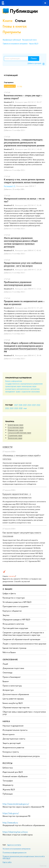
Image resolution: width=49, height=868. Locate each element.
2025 (25, 405)
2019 (16, 408)
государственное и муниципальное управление (24, 384)
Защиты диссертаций (12, 743)
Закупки (6, 615)
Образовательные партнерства (16, 707)
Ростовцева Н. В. (10, 186)
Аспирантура (8, 690)
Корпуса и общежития (12, 611)
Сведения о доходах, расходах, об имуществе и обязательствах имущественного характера (23, 634)
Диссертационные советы (14, 739)
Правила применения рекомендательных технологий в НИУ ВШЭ (24, 857)
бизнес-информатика (14, 381)
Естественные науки (16, 427)
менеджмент (10, 391)
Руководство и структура (14, 598)
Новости (8, 447)
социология (26, 391)
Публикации (24, 11)
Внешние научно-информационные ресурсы (21, 756)
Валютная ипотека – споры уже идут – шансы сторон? (23, 97)
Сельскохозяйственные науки (19, 433)
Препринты (12, 32)
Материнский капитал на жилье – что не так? (24, 200)
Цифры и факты (9, 593)
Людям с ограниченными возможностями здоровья (24, 644)
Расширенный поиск (29, 40)
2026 (21, 405)
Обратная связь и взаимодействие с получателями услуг (24, 713)
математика (35, 389)
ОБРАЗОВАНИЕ (10, 660)
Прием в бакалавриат (12, 677)
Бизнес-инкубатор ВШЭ (13, 703)
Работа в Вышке (9, 652)
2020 (12, 408)
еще (25, 408)
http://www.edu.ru (10, 823)
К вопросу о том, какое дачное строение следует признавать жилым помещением (24, 181)
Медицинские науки (15, 430)
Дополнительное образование (16, 694)
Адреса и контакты (14, 845)
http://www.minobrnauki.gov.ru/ (16, 804)
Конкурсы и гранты (11, 752)
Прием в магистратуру (12, 686)
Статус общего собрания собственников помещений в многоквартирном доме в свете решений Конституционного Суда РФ (24, 347)
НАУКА (6, 721)
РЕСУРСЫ (8, 763)
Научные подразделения (13, 726)
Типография (8, 781)
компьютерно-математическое (17, 389)
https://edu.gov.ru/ (11, 813)
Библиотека (8, 768)
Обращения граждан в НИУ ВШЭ (16, 620)
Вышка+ (6, 681)
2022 (38, 405)
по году (20, 86)
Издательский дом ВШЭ (13, 772)
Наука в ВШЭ (34, 44)
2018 (21, 408)
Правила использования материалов (15, 44)
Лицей (5, 664)
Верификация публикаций (12, 40)
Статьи (20, 21)
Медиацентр (8, 785)
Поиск (34, 58)
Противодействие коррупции (15, 628)
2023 (34, 405)
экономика (35, 391)
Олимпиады (8, 673)
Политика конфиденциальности (15, 852)
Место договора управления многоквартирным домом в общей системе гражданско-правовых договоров (21, 242)
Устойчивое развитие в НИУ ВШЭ (17, 602)
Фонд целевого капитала (13, 624)
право (18, 391)
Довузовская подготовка (13, 668)
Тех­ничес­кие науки (15, 438)
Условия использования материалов (17, 849)
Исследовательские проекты (15, 730)
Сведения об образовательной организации (21, 639)
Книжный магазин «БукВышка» (15, 776)
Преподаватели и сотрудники (15, 606)
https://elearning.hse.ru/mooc (15, 832)
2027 (16, 405)
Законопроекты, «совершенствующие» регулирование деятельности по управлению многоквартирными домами (24, 143)
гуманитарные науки (13, 386)
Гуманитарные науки (15, 425)
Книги (8, 21)
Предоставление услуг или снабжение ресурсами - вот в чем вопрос (23, 264)
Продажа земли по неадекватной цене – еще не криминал (24, 303)
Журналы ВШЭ (9, 789)
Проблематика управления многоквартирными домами (18, 283)
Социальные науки (15, 435)
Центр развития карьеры (13, 699)
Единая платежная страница (14, 648)
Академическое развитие (13, 747)
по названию (9, 86)
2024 (29, 405)
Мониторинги (9, 734)
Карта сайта (7, 862)
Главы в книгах (15, 26)
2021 (7, 408)
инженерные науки (29, 386)
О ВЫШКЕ (8, 589)
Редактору (43, 866)
